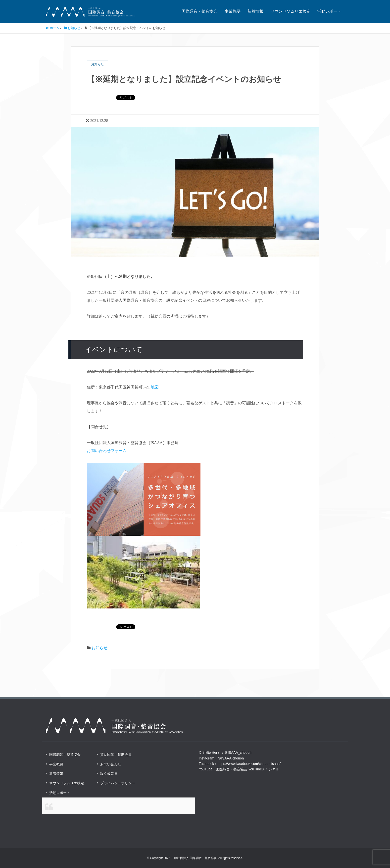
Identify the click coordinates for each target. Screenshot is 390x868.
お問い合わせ (111, 764)
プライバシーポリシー (118, 783)
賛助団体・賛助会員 (116, 755)
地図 (155, 387)
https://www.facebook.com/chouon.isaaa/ (249, 764)
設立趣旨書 (109, 774)
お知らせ (99, 648)
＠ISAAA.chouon (231, 758)
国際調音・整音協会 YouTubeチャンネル (248, 769)
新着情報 (255, 11)
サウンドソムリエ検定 (291, 11)
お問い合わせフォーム (107, 451)
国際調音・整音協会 (199, 11)
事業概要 (233, 11)
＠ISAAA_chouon (238, 753)
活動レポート (329, 11)
